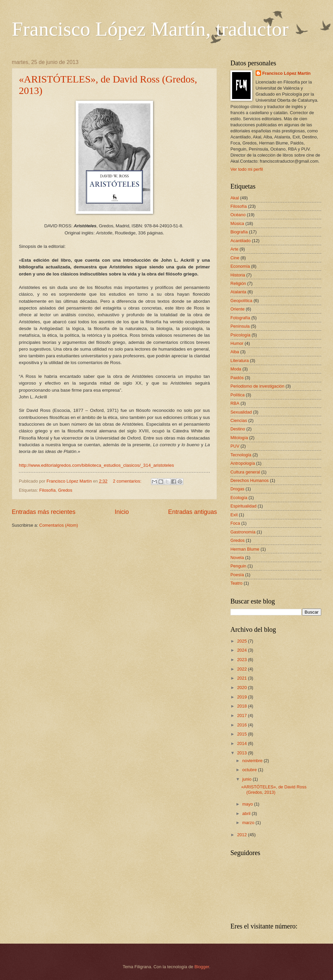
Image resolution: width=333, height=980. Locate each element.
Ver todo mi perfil (247, 169)
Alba (235, 352)
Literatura (239, 361)
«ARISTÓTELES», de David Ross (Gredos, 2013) (274, 789)
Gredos (65, 490)
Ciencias (239, 420)
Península (240, 326)
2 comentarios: (128, 481)
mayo (248, 804)
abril (247, 813)
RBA (235, 403)
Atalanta (238, 292)
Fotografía (240, 318)
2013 (243, 753)
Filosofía (48, 490)
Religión (238, 283)
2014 (243, 743)
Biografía (239, 232)
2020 (243, 688)
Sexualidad (241, 412)
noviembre (253, 761)
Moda (236, 369)
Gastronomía (243, 532)
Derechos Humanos (250, 480)
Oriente (237, 309)
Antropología (243, 463)
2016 (243, 725)
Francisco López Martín (287, 73)
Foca (235, 523)
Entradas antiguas (193, 512)
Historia (238, 275)
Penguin (238, 566)
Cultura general (245, 472)
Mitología (239, 438)
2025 (243, 641)
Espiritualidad (243, 506)
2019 (243, 697)
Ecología (239, 498)
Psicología (240, 335)
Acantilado (240, 241)
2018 (243, 706)
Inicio (122, 512)
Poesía (237, 575)
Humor (237, 343)
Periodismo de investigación (257, 386)
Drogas (237, 489)
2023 (243, 660)
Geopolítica (241, 301)
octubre (250, 770)
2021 (243, 678)
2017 (243, 715)
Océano (238, 215)
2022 (243, 669)
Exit (234, 515)
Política (237, 395)
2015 (243, 734)
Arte (234, 249)
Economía (240, 266)
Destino (238, 429)
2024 (243, 650)
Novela (237, 558)
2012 (243, 835)
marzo (249, 823)
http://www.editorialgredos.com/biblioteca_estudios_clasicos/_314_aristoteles (96, 465)
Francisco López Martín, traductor (150, 29)
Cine (235, 258)
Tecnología (241, 455)
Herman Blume (245, 549)
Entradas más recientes (44, 512)
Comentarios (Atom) (59, 525)
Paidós (237, 378)
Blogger (202, 967)
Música (237, 223)
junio (247, 779)
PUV (235, 446)
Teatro (236, 583)
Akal (235, 198)
